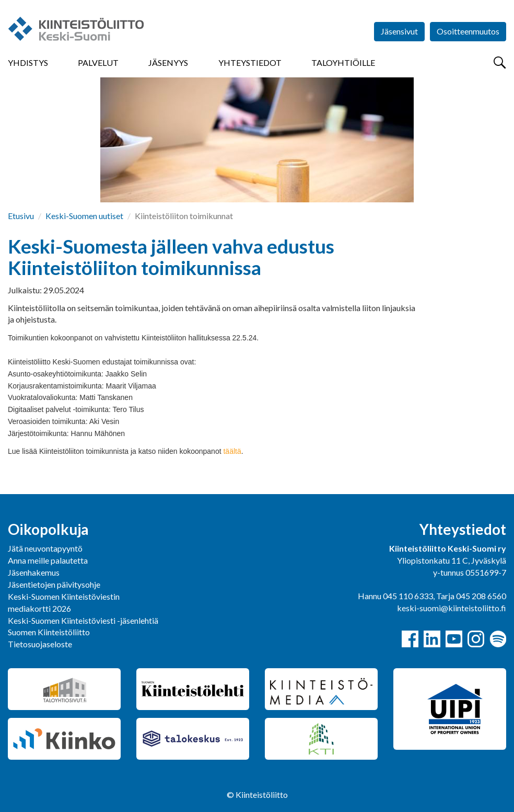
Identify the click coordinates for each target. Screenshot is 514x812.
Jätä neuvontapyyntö (45, 548)
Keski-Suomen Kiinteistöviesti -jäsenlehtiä (83, 620)
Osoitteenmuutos (468, 31)
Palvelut (98, 62)
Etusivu (21, 216)
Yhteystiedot (250, 62)
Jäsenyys (168, 62)
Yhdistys (28, 62)
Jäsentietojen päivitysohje (54, 584)
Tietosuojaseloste (40, 644)
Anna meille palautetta (48, 560)
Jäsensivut (399, 31)
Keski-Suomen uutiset (84, 216)
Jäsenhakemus (34, 572)
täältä (232, 451)
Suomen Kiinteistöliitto (49, 632)
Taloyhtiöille (343, 62)
